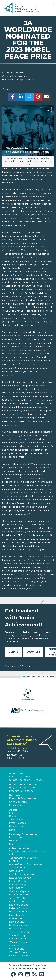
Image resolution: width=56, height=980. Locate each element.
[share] (13, 98)
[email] (46, 98)
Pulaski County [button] (18, 929)
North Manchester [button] (20, 925)
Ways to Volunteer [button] (20, 777)
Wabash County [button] (18, 942)
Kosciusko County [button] (19, 902)
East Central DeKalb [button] (20, 878)
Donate (14, 652)
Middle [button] (13, 841)
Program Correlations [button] (21, 791)
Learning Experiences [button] (23, 834)
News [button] (12, 830)
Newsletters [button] (16, 826)
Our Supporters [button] (18, 802)
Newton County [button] (18, 918)
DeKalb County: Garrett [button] (22, 874)
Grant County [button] (17, 888)
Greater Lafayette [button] (19, 891)
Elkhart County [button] (18, 881)
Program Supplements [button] (22, 788)
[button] (14, 974)
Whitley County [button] (18, 952)
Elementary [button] (16, 837)
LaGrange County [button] (19, 905)
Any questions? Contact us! (19, 666)
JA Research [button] (16, 819)
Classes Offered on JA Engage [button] (26, 780)
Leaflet (24, 676)
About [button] (13, 810)
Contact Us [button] (14, 755)
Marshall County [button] (18, 912)
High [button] (12, 844)
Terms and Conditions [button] (20, 965)
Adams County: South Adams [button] (25, 864)
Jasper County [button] (17, 898)
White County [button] (17, 949)
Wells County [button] (17, 946)
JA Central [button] (43, 968)
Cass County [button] (16, 871)
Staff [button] (12, 813)
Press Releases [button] (17, 823)
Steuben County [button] (19, 939)
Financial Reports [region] (19, 805)
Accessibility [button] (15, 968)
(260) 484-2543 (16, 758)
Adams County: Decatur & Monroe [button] (24, 859)
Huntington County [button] (20, 895)
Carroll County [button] (17, 868)
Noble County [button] (17, 922)
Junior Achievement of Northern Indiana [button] (28, 853)
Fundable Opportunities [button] (23, 798)
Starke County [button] (17, 935)
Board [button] (13, 816)
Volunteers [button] (16, 774)
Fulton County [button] (17, 885)
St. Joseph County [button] (19, 932)
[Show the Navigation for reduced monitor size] (50, 8)
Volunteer (33, 652)
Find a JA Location (19, 956)
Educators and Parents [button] (24, 785)
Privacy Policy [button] (39, 965)
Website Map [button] (29, 968)
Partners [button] (15, 795)
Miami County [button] (17, 915)
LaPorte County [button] (18, 908)
